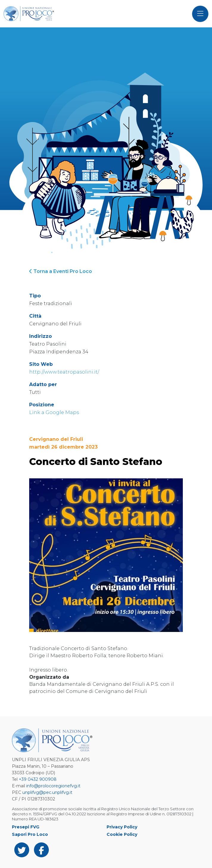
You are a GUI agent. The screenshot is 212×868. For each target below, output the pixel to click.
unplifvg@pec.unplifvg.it (47, 792)
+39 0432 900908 (38, 779)
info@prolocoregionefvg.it (53, 786)
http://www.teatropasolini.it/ (64, 372)
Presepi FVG (26, 827)
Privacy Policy (122, 827)
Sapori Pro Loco (30, 834)
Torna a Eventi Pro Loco (61, 271)
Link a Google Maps (54, 412)
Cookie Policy (122, 834)
